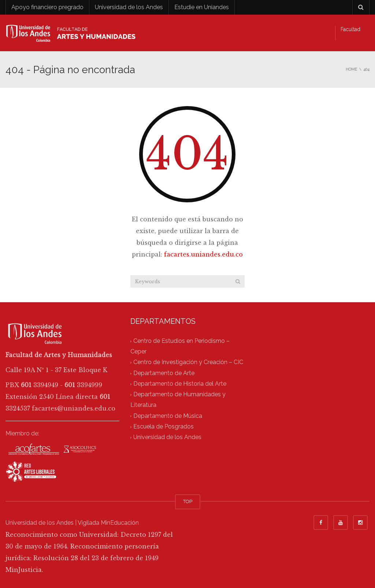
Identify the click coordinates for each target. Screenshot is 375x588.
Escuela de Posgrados (164, 426)
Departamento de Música (168, 416)
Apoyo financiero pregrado (47, 7)
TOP (188, 501)
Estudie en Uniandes (202, 7)
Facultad (350, 29)
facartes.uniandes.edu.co (203, 254)
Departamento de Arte (164, 373)
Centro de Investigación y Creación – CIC (188, 362)
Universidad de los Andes (129, 7)
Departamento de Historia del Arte (180, 384)
